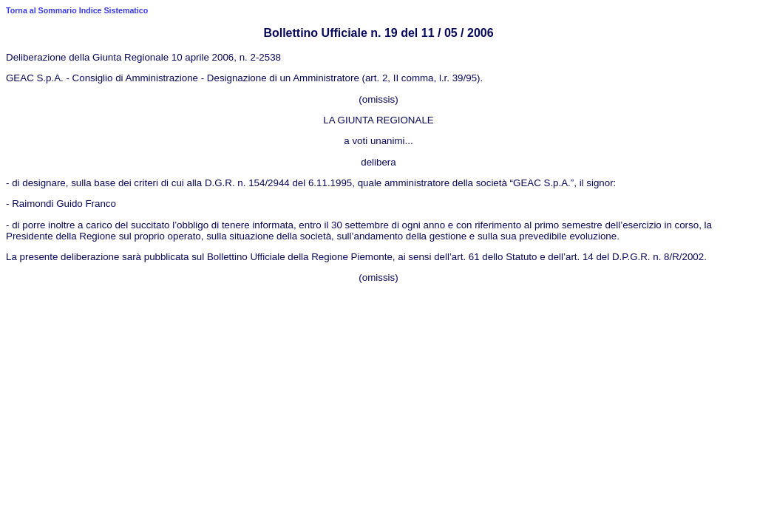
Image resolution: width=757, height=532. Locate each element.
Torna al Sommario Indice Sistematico (77, 10)
